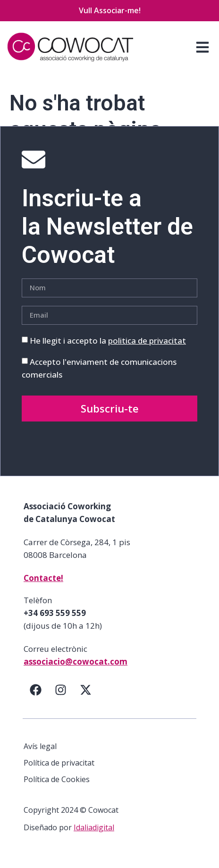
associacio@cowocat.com (76, 662)
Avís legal (40, 746)
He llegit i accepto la (108, 341)
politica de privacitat (147, 341)
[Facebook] (35, 690)
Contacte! (43, 578)
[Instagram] (60, 690)
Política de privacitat (59, 763)
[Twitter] (85, 690)
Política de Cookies (57, 779)
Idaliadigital (94, 827)
